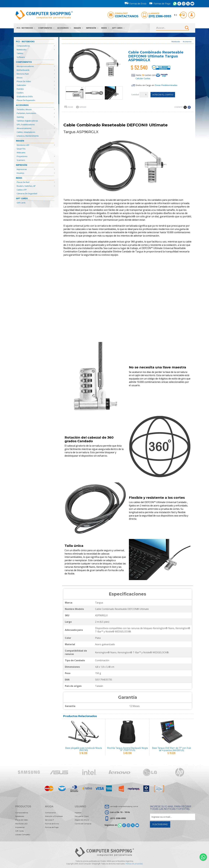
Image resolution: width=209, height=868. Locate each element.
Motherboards (23, 70)
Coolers (20, 93)
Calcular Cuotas (143, 78)
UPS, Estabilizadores (26, 124)
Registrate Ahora (82, 820)
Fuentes (20, 89)
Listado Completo (23, 835)
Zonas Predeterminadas (166, 85)
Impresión (92, 28)
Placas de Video (24, 81)
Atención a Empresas (54, 816)
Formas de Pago (160, 3)
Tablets (20, 53)
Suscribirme (160, 824)
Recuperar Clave (82, 816)
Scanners (21, 160)
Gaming (20, 117)
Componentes (46, 28)
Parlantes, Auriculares (26, 113)
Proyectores (22, 156)
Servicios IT (49, 820)
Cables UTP (22, 190)
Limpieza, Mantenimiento (28, 136)
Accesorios (64, 28)
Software (21, 57)
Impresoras (22, 169)
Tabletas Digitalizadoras (27, 121)
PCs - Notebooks (26, 28)
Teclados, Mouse (24, 109)
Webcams (21, 153)
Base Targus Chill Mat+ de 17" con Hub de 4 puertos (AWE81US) (171, 749)
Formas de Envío (136, 3)
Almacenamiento (24, 128)
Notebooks (22, 50)
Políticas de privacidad (134, 864)
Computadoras (23, 46)
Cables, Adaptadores (26, 132)
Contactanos (127, 16)
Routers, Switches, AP (26, 186)
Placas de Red (23, 182)
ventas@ (124, 806)
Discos (20, 78)
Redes (105, 28)
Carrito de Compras (83, 824)
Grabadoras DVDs (25, 96)
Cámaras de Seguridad (27, 194)
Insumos (20, 173)
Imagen (78, 28)
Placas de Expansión (26, 100)
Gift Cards (118, 28)
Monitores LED (23, 145)
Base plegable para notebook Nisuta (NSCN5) (84, 749)
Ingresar (78, 813)
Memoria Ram (23, 74)
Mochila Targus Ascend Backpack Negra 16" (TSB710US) (127, 749)
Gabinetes (21, 85)
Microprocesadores (25, 66)
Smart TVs (21, 149)
